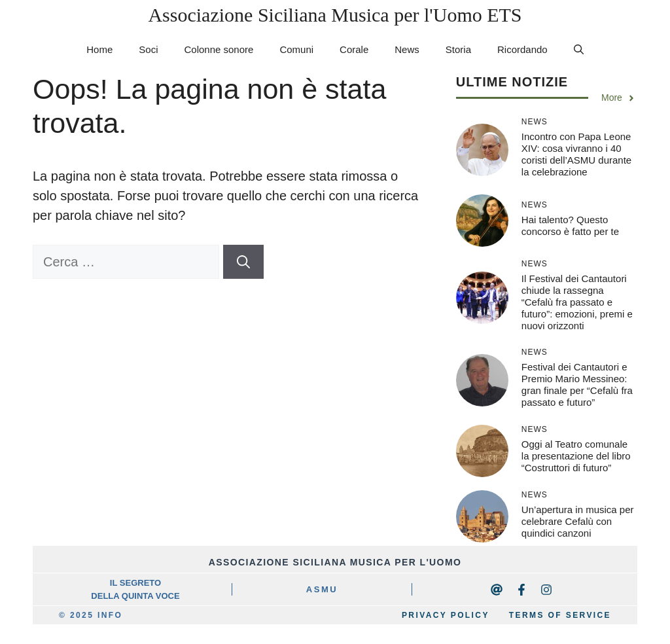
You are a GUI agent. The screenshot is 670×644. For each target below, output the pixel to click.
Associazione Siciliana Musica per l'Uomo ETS (335, 15)
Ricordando (522, 49)
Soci (148, 49)
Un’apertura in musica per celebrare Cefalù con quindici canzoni (578, 521)
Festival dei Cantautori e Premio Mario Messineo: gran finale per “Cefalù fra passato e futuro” (577, 385)
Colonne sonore (219, 49)
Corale (354, 49)
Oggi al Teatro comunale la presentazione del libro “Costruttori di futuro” (576, 456)
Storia (458, 49)
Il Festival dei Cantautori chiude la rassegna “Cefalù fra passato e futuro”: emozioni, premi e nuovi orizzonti (577, 302)
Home (99, 49)
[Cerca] (243, 262)
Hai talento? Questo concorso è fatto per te (570, 225)
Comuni (296, 49)
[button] (579, 50)
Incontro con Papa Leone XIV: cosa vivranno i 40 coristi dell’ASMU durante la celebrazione (576, 154)
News (407, 49)
